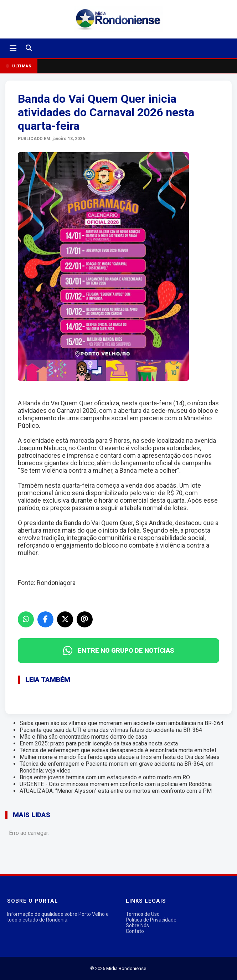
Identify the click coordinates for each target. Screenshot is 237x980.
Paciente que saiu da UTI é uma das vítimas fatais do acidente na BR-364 (111, 730)
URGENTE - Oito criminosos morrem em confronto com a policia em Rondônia (116, 784)
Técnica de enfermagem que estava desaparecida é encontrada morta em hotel (118, 750)
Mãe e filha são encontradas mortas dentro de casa (83, 737)
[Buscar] (29, 48)
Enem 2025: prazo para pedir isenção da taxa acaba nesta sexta (99, 743)
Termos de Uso (143, 914)
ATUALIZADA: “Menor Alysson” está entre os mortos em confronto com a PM (116, 791)
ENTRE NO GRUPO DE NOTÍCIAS (119, 651)
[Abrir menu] (13, 48)
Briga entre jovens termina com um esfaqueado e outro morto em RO (105, 777)
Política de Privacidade (151, 920)
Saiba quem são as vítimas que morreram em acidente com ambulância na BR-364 (122, 723)
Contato (135, 931)
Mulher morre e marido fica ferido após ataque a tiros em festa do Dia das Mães (120, 757)
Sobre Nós (137, 925)
